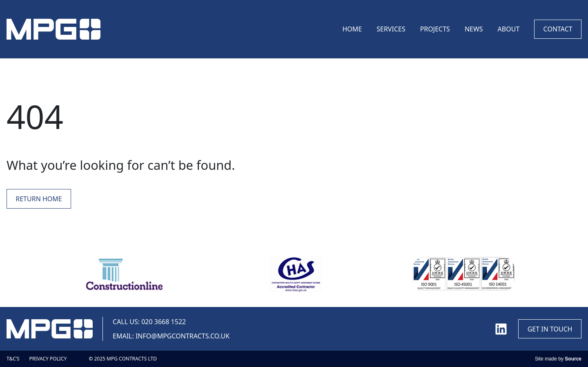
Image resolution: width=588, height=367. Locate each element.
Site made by (558, 359)
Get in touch (550, 329)
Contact (558, 29)
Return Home (39, 199)
